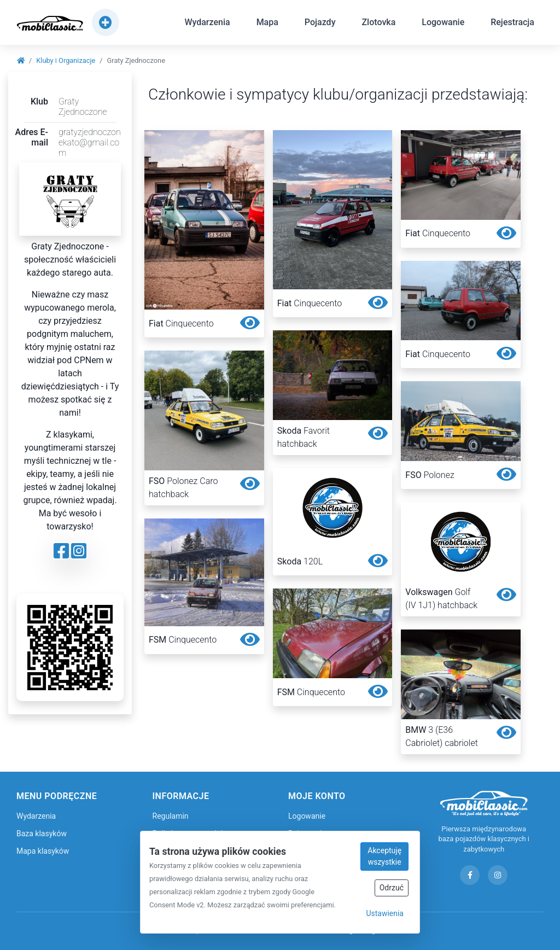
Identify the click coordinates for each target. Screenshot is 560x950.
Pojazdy (320, 24)
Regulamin (171, 816)
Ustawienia (385, 913)
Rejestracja (512, 24)
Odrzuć (392, 888)
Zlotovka (378, 24)
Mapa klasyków (43, 851)
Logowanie (443, 24)
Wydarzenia (207, 24)
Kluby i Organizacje (66, 60)
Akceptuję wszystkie (384, 856)
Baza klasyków (42, 834)
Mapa (267, 24)
